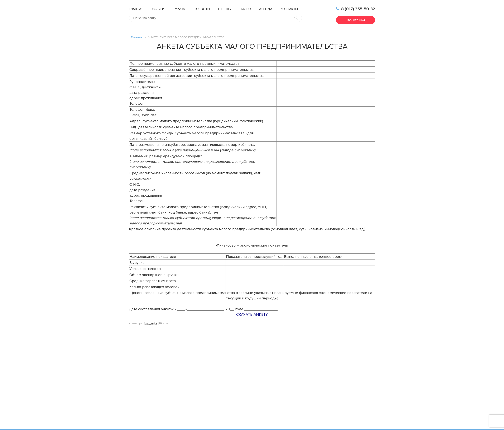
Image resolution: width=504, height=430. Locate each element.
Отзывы (225, 9)
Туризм (179, 9)
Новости (202, 9)
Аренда (266, 9)
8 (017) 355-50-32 (356, 9)
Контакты (289, 9)
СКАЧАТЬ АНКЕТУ (252, 314)
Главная (136, 9)
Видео (245, 9)
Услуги (158, 9)
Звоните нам (356, 20)
